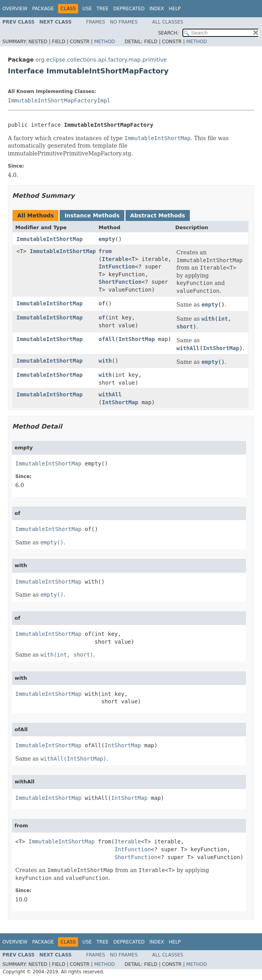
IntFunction (117, 266)
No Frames (124, 22)
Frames (96, 22)
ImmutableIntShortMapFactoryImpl (59, 100)
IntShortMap (137, 339)
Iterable (115, 259)
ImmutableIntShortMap (50, 239)
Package (43, 9)
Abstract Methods (158, 215)
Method (105, 42)
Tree (103, 9)
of (102, 303)
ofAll (107, 339)
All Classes (168, 22)
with (105, 361)
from (105, 251)
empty (107, 239)
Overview (15, 9)
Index (157, 9)
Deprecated (129, 9)
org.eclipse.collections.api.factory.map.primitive (101, 60)
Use (87, 9)
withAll (110, 394)
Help (175, 9)
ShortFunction (120, 282)
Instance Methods (92, 215)
